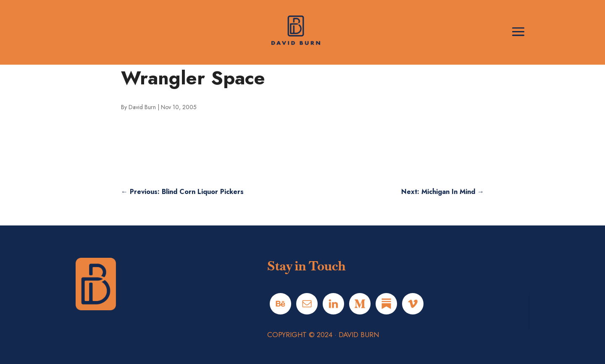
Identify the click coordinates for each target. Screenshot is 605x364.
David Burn (142, 107)
